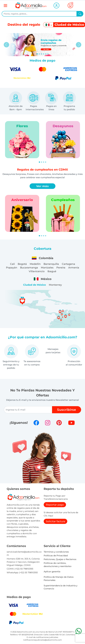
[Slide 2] (41, 54)
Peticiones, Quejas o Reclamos (60, 559)
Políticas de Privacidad (56, 556)
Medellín (35, 264)
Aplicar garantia (52, 572)
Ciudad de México (35, 285)
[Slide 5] (48, 54)
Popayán (12, 268)
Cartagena (68, 264)
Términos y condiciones (56, 552)
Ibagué (52, 271)
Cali (12, 264)
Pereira (61, 268)
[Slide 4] (46, 54)
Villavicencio (37, 271)
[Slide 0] (37, 54)
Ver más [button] (42, 186)
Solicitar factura (55, 521)
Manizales (47, 268)
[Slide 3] (44, 54)
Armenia (74, 268)
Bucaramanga (29, 268)
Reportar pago (55, 505)
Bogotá (22, 264)
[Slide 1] (39, 54)
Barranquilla (51, 264)
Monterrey (55, 285)
